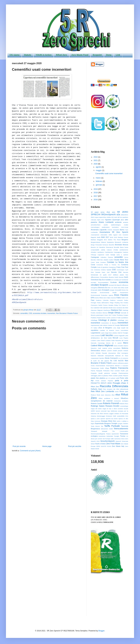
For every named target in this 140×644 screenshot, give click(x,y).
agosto (99, 167)
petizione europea (111, 373)
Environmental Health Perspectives (114, 293)
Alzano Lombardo (106, 222)
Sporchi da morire (112, 419)
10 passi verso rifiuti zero (103, 212)
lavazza (112, 330)
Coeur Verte (95, 262)
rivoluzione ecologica (121, 401)
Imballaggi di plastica (107, 320)
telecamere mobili (107, 429)
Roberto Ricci (124, 404)
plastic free (95, 378)
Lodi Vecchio (107, 335)
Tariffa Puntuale (112, 426)
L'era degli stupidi (119, 328)
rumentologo (124, 406)
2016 (96, 200)
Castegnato (95, 257)
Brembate (118, 245)
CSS (30, 313)
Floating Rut (119, 303)
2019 (96, 189)
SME (115, 416)
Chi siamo (15, 55)
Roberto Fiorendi (111, 403)
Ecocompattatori (103, 282)
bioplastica (110, 242)
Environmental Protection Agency (102, 295)
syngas (120, 424)
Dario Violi (106, 272)
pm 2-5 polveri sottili (112, 378)
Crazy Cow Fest (122, 267)
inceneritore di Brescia (109, 323)
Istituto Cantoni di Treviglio (111, 325)
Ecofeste (114, 282)
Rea (105, 389)
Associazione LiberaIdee (99, 235)
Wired (93, 444)
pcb (127, 371)
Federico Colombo (102, 300)
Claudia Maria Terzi (121, 260)
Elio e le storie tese (114, 288)
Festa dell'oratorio (103, 303)
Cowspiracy (112, 267)
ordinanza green (123, 363)
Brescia (125, 245)
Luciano (93, 340)
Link (118, 55)
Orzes (93, 366)
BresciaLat (110, 247)
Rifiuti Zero (62, 55)
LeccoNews (124, 330)
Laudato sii (104, 330)
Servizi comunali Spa (103, 411)
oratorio (115, 363)
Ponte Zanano (101, 381)
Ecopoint (97, 55)
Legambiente (95, 333)
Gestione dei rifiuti (122, 308)
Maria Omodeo (119, 346)
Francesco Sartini (97, 305)
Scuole (126, 409)
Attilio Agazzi (113, 235)
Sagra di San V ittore (110, 409)
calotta (103, 250)
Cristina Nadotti (106, 270)
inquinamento (95, 325)
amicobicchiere (96, 225)
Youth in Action (100, 444)
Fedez (126, 300)
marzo (99, 178)
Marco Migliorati (105, 345)
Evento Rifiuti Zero (100, 298)
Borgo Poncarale (96, 245)
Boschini (112, 245)
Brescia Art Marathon (98, 247)
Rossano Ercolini (112, 406)
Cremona (97, 270)
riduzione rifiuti (110, 395)
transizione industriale (106, 436)
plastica (102, 378)
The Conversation (120, 431)
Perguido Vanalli (97, 373)
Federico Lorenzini (116, 300)
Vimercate (125, 441)
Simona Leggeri (109, 414)
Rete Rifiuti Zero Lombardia (102, 391)
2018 (96, 193)
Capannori (101, 255)
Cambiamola (109, 252)
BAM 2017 (105, 237)
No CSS (114, 361)
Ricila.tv (93, 395)
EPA (92, 298)
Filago (112, 303)
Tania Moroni (95, 426)
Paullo (123, 371)
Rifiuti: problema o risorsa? (109, 398)
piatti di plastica (103, 376)
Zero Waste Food (80, 55)
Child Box (100, 260)
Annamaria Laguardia (99, 230)
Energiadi (106, 290)
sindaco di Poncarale (121, 414)
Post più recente (19, 446)
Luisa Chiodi (101, 340)
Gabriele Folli (98, 308)
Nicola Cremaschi (111, 358)
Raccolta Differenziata (114, 386)
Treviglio (116, 436)
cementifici (24, 313)
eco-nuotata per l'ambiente (120, 280)
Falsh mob (125, 298)
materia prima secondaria (111, 348)
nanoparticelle (109, 356)
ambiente (118, 222)
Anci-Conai (125, 227)
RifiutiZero (124, 398)
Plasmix (126, 376)
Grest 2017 (108, 315)
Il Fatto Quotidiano (122, 318)
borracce (105, 245)
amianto (126, 222)
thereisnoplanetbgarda (98, 434)
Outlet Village (104, 368)
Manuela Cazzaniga (98, 343)
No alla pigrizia (103, 361)
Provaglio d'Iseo (119, 383)
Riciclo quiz (124, 391)
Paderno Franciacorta (119, 368)
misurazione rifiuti (114, 353)
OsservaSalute (100, 366)
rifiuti (118, 395)
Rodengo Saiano (98, 406)
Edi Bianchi (118, 285)
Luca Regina (124, 338)
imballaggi (94, 320)
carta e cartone (122, 255)
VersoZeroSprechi (107, 441)
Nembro (102, 358)
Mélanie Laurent (106, 351)
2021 (96, 160)
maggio (99, 170)
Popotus (110, 381)
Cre (92, 270)
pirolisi (120, 376)
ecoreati (111, 285)
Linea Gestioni (95, 336)
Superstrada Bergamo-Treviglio (106, 423)
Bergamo (125, 240)
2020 (96, 164)
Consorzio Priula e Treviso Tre (108, 265)
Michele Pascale (101, 353)
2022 (96, 157)
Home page (47, 446)
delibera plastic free (121, 275)
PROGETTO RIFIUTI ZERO (101, 383)
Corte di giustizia (103, 267)
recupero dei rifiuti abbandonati (117, 389)
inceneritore (96, 323)
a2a (118, 214)
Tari (102, 426)
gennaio (99, 185)
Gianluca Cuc (116, 310)
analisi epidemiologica (112, 225)
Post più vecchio (75, 446)
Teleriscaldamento (121, 429)
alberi (122, 220)
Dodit (116, 277)
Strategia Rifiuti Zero (109, 421)
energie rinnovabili (115, 290)
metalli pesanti (117, 351)
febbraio (99, 181)
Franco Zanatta (108, 305)
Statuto (28, 55)
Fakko (119, 298)
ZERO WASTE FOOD (104, 446)
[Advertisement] (47, 421)
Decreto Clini (116, 272)
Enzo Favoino (121, 295)
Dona (109, 55)
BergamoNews (96, 242)
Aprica (122, 230)
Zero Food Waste (113, 444)
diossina (111, 277)
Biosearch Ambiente (121, 242)
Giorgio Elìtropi (114, 313)
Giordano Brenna (102, 313)
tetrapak (105, 431)
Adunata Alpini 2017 (98, 220)
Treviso (123, 436)
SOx (127, 416)
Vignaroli (118, 441)
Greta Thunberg (117, 315)
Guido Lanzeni (111, 318)
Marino (126, 346)
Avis (120, 235)
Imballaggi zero (123, 320)
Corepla (94, 267)
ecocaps (94, 282)
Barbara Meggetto (97, 240)
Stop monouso (96, 421)
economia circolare (40, 313)
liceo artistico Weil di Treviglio (118, 333)
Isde (101, 325)
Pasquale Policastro (103, 371)
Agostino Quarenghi (112, 220)
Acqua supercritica (100, 217)
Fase (93, 300)
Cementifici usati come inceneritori (109, 174)
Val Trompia (106, 439)
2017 (96, 196)
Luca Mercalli (113, 338)
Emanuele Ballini (96, 290)
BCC (106, 240)
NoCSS (121, 361)
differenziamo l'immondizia (99, 277)
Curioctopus (121, 270)
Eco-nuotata (106, 280)
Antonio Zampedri (113, 230)
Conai (93, 265)
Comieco (103, 262)
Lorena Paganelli (119, 336)
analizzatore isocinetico (110, 227)
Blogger (101, 631)
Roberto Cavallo (97, 403)
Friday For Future (120, 305)
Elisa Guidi (125, 288)
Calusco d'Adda (112, 250)
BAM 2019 (114, 237)
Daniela (98, 272)
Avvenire (125, 235)
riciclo (117, 392)
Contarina (125, 265)
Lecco (117, 330)
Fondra (126, 303)
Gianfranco (107, 310)
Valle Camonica (116, 439)
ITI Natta (94, 328)
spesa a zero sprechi (98, 419)
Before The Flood (114, 240)
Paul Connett (115, 371)
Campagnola (118, 252)
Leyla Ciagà (105, 333)
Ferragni (94, 303)
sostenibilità (121, 416)
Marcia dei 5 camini (114, 343)
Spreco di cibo (123, 419)
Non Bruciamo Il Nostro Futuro (67, 313)
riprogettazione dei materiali (102, 401)
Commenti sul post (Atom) (30, 451)
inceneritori (51, 313)
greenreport (100, 315)
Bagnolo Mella (96, 237)
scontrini (120, 409)
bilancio (104, 242)
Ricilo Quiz (100, 395)
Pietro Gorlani (113, 376)
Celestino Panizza (107, 257)
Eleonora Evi (103, 288)
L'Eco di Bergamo (105, 328)
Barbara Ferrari (123, 237)
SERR (93, 411)
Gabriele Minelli (108, 308)
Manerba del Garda (122, 340)
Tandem (126, 424)
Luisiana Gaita (110, 340)
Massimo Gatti (96, 348)
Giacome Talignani (97, 310)
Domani (121, 277)
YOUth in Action (44, 55)
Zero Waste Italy (118, 446)
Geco (114, 308)
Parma (93, 371)
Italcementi (124, 325)
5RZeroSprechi (108, 214)
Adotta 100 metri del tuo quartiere (117, 217)
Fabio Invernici (111, 298)
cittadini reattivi (108, 260)
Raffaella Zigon (97, 389)
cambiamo (101, 252)
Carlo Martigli (110, 255)
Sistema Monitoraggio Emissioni (101, 416)
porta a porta (122, 381)
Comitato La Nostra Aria (118, 262)
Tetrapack (94, 431)
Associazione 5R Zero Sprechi (114, 232)
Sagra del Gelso (96, 409)
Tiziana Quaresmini (112, 434)
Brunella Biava (119, 247)
